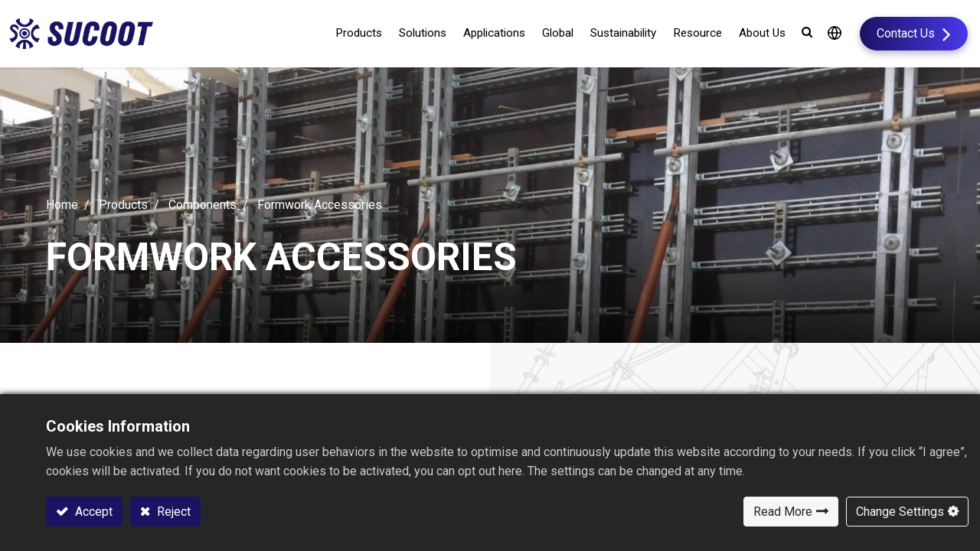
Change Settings (900, 512)
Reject (172, 512)
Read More (783, 512)
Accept (92, 512)
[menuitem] (508, 34)
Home (62, 205)
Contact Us (868, 33)
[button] (769, 33)
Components (203, 205)
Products (123, 205)
